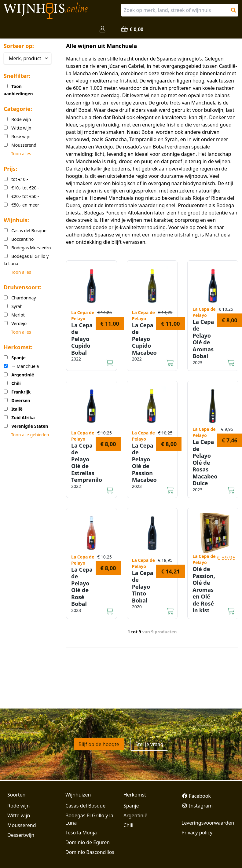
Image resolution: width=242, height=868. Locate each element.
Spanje (131, 806)
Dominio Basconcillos (90, 852)
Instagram (197, 806)
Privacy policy (197, 833)
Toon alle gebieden (30, 435)
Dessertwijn (21, 835)
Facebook (196, 796)
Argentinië (135, 815)
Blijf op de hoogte (99, 744)
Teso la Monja (81, 833)
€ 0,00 (132, 29)
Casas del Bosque (85, 806)
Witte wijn (19, 815)
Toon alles (21, 154)
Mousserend (22, 825)
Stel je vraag (149, 744)
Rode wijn (18, 806)
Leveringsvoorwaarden (208, 823)
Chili (128, 825)
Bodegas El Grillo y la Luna (89, 819)
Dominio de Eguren (88, 842)
